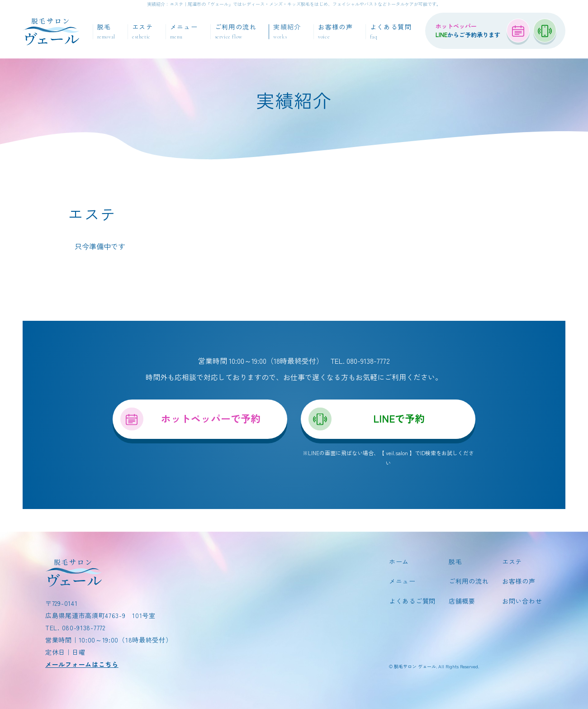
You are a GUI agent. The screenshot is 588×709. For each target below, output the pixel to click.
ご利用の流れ (236, 31)
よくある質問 (391, 31)
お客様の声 (335, 31)
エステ (142, 31)
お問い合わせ (522, 601)
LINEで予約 (399, 418)
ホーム (399, 562)
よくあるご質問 (412, 601)
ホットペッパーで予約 (211, 418)
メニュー (184, 31)
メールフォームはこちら (82, 664)
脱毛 (106, 31)
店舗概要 (462, 601)
